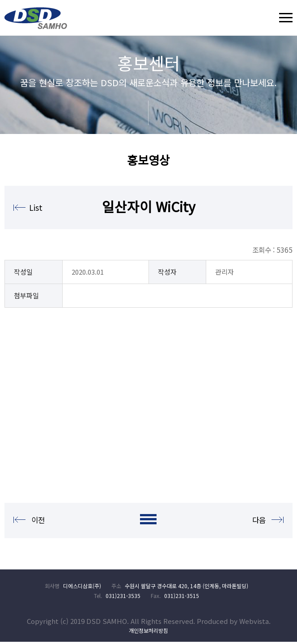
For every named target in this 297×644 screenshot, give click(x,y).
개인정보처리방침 (148, 633)
